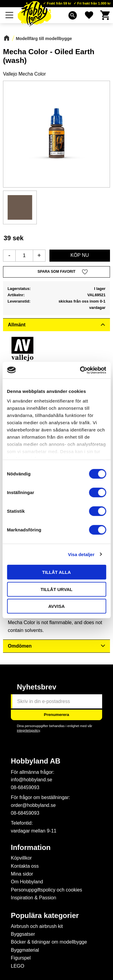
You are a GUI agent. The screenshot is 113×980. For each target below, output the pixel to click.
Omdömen (20, 646)
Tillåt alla (56, 572)
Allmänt (17, 325)
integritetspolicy (28, 730)
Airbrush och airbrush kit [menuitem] (37, 926)
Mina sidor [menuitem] (22, 874)
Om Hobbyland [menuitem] (27, 882)
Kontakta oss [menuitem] (25, 866)
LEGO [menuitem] (17, 966)
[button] (56, 272)
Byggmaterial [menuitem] (25, 950)
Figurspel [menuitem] (21, 958)
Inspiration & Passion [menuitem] (33, 898)
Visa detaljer (81, 554)
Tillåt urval (56, 589)
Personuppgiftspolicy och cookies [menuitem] (47, 890)
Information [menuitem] (31, 848)
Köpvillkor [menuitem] (21, 858)
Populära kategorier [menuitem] (45, 916)
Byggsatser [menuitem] (23, 934)
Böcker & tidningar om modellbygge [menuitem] (49, 942)
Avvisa (56, 606)
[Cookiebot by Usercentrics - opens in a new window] (80, 370)
